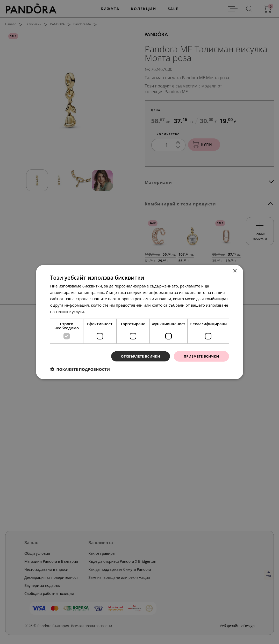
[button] (80, 369)
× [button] (235, 271)
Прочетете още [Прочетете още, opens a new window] (101, 311)
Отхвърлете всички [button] (137, 356)
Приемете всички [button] (200, 356)
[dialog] (139, 322)
